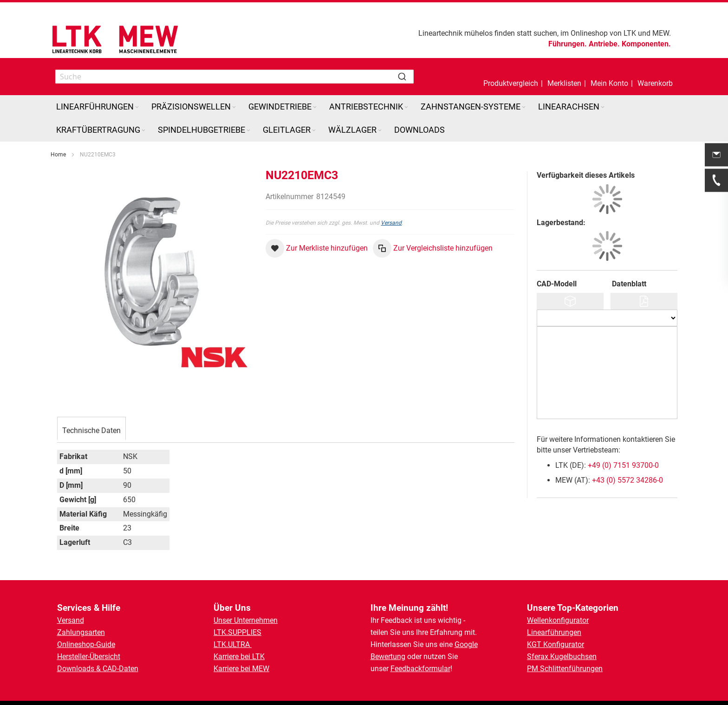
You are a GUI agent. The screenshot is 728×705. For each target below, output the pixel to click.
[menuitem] (98, 107)
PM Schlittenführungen (565, 669)
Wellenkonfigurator (558, 620)
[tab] (91, 429)
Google (466, 644)
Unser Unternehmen (246, 620)
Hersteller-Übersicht (89, 656)
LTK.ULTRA (233, 644)
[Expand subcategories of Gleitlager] (314, 131)
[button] (609, 77)
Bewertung (388, 656)
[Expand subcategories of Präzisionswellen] (234, 107)
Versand (391, 223)
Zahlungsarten (81, 632)
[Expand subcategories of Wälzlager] (380, 131)
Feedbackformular (420, 669)
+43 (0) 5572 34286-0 (627, 480)
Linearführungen (554, 632)
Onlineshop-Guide (86, 644)
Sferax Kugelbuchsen (562, 656)
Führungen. (568, 44)
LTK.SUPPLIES (237, 632)
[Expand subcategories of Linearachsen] (603, 107)
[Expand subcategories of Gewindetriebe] (315, 107)
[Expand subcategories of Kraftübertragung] (143, 131)
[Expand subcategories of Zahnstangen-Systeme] (524, 107)
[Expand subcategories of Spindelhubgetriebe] (248, 131)
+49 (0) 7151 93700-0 (623, 465)
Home (58, 155)
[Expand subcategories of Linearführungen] (137, 107)
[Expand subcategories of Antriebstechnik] (406, 107)
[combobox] (234, 77)
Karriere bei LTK (239, 656)
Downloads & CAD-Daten (98, 669)
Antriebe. (604, 44)
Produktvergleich (511, 83)
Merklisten (564, 83)
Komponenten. (646, 44)
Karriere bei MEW (241, 669)
